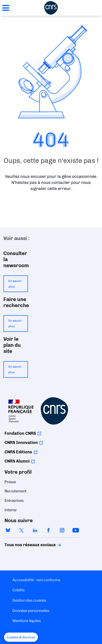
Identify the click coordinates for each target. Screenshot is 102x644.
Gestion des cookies (29, 600)
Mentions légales (27, 621)
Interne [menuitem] (10, 510)
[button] (21, 637)
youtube (76, 530)
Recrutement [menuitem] (15, 491)
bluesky (8, 530)
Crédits (19, 590)
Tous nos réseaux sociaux (22, 545)
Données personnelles (31, 611)
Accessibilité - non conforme (36, 580)
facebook (49, 530)
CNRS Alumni (17, 461)
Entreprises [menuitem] (14, 501)
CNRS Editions (18, 452)
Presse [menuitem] (10, 482)
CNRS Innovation (21, 443)
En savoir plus (15, 284)
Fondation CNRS (20, 433)
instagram (62, 530)
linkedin (35, 530)
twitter (21, 530)
